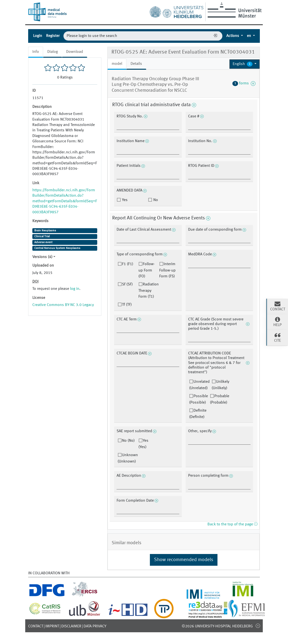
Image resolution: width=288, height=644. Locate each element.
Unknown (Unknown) (128, 458)
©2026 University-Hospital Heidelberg (217, 626)
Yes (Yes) (143, 444)
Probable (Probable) (220, 399)
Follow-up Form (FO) (147, 270)
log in (75, 289)
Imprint (52, 626)
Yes (124, 200)
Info (36, 52)
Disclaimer (71, 626)
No (155, 200)
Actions (233, 36)
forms (244, 83)
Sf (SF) (127, 284)
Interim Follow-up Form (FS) (167, 270)
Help (277, 322)
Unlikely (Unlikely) (220, 385)
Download (75, 52)
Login (38, 36)
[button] (245, 64)
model (117, 64)
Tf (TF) (127, 305)
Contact (36, 626)
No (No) (128, 441)
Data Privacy (95, 626)
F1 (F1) (128, 264)
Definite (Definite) (198, 414)
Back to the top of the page (232, 524)
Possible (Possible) (198, 399)
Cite (277, 337)
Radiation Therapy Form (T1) (149, 291)
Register (53, 36)
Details (136, 64)
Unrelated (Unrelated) (199, 385)
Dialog (53, 52)
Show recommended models (184, 560)
